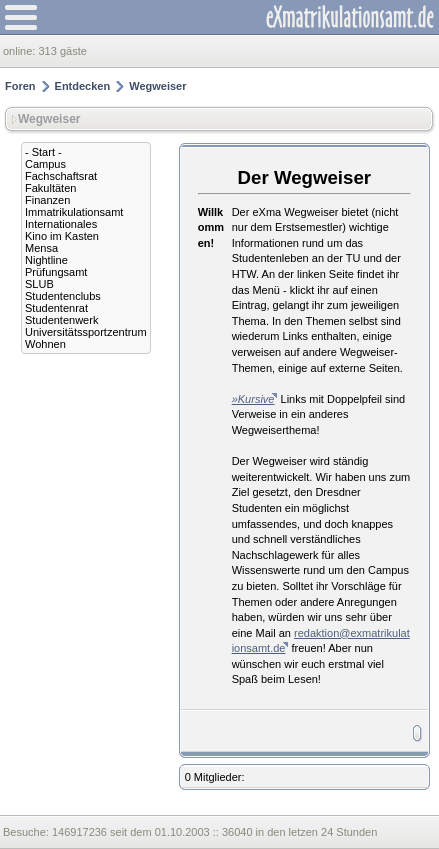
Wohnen (45, 344)
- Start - (43, 152)
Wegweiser (157, 86)
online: (20, 51)
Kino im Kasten (62, 236)
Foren (20, 86)
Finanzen (47, 200)
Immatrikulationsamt (74, 212)
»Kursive (253, 399)
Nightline (46, 260)
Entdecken (83, 86)
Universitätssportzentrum (86, 332)
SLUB (39, 284)
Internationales (61, 224)
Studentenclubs (63, 296)
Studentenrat (56, 308)
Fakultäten (50, 188)
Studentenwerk (61, 320)
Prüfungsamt (56, 272)
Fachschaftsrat (61, 176)
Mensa (41, 248)
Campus (45, 164)
